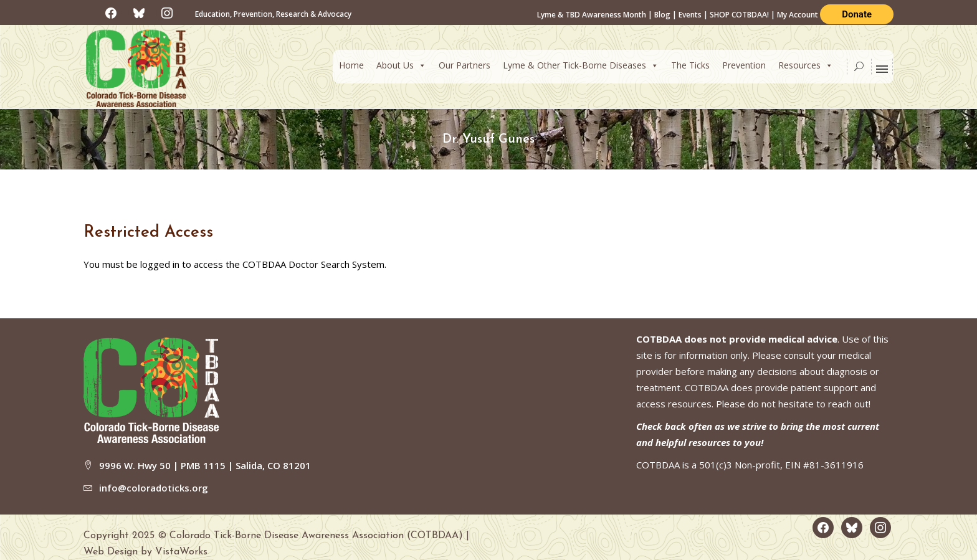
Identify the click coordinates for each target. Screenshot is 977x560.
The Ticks (690, 65)
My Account (798, 15)
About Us (401, 65)
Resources (806, 65)
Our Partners (465, 65)
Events (690, 15)
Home (351, 65)
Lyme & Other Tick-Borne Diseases (581, 65)
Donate (857, 14)
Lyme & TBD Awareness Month (592, 15)
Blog (662, 15)
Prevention (744, 65)
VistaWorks (181, 552)
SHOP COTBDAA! (739, 15)
